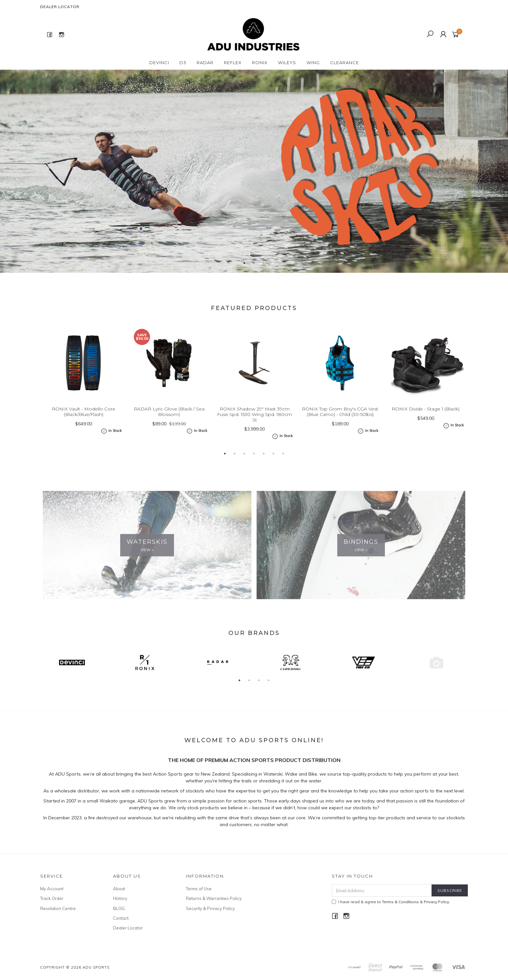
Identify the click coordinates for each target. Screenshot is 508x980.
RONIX (260, 63)
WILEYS (287, 63)
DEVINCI (159, 63)
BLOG (119, 908)
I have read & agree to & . (391, 902)
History (120, 898)
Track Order (52, 898)
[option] (254, 171)
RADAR (205, 63)
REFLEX (233, 63)
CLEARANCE (345, 63)
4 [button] (254, 463)
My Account (52, 889)
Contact (121, 918)
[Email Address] (382, 890)
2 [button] (254, 263)
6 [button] (273, 463)
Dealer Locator (60, 7)
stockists (196, 800)
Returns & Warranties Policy (214, 898)
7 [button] (283, 463)
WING (313, 63)
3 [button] (264, 263)
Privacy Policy (436, 902)
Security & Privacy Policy (210, 908)
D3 (183, 63)
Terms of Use (199, 889)
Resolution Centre (58, 908)
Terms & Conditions (400, 902)
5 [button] (264, 463)
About (119, 889)
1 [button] (244, 263)
